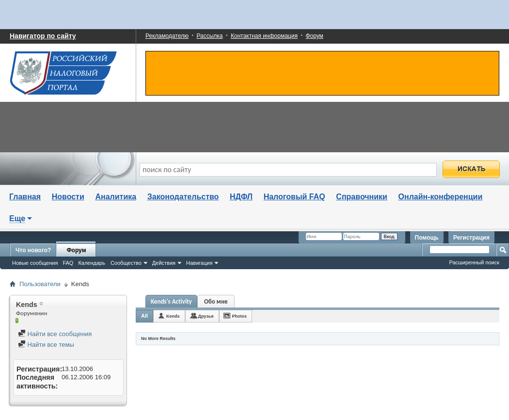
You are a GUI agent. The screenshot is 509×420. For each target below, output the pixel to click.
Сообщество (126, 263)
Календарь (92, 263)
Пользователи (40, 284)
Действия (164, 263)
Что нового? (33, 250)
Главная (25, 197)
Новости (68, 197)
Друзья (206, 316)
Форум (314, 36)
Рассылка (209, 36)
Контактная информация (264, 36)
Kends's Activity (171, 301)
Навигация (199, 263)
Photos (240, 316)
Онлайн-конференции (441, 197)
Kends (173, 316)
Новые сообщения (35, 263)
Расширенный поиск (474, 262)
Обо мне (216, 301)
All (144, 316)
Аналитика (116, 197)
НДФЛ (241, 197)
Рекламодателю (167, 36)
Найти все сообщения (55, 334)
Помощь (427, 238)
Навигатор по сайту (43, 36)
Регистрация (471, 238)
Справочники (362, 197)
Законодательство (183, 197)
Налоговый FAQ (294, 197)
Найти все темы (46, 345)
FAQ (68, 263)
